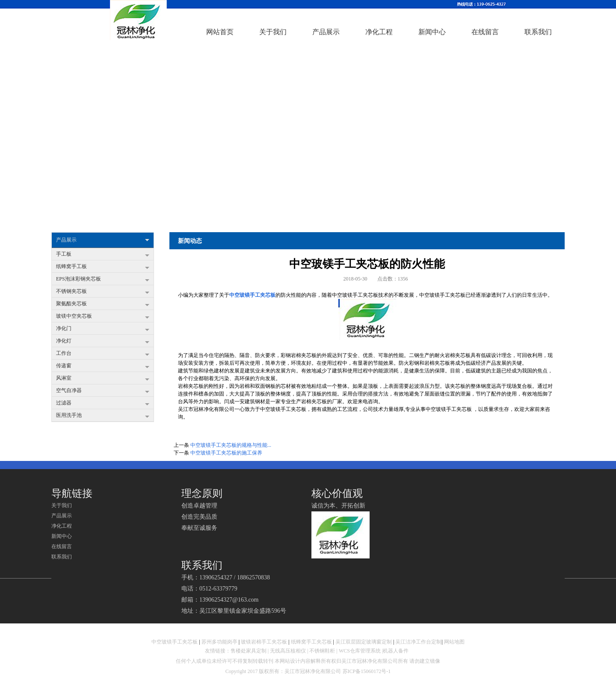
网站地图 (454, 642)
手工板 (103, 255)
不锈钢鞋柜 (322, 651)
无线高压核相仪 (288, 651)
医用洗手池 (103, 416)
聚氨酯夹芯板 (103, 304)
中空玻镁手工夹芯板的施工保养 (226, 453)
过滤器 (103, 404)
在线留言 (62, 546)
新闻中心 (62, 536)
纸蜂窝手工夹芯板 (311, 642)
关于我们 (62, 505)
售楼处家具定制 (249, 651)
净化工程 (62, 526)
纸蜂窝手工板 (103, 267)
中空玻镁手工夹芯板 (252, 295)
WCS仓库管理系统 (360, 651)
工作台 (103, 354)
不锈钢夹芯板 (103, 292)
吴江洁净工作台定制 (418, 642)
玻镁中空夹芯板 (103, 317)
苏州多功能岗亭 (219, 642)
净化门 (103, 329)
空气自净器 (103, 391)
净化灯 (103, 342)
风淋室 (103, 379)
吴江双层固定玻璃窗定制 (364, 642)
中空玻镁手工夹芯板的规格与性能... (231, 445)
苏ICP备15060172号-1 (367, 671)
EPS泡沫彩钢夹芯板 (103, 280)
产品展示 (103, 240)
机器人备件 (396, 651)
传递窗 (103, 366)
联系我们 (62, 557)
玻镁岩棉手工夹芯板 (264, 642)
